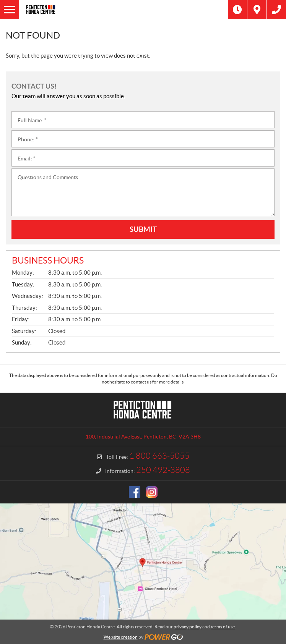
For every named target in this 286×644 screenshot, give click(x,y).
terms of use (223, 627)
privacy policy (188, 627)
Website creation (121, 637)
